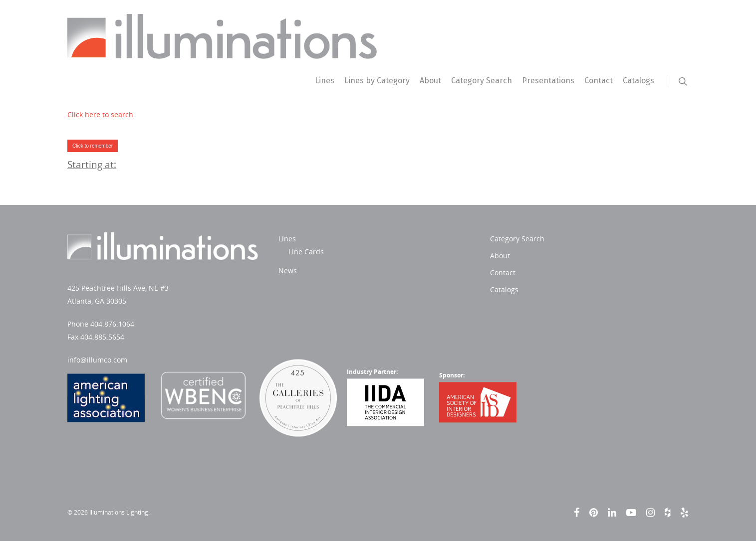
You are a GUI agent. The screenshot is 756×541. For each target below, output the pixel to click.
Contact (599, 81)
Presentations (548, 81)
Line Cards (306, 252)
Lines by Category (377, 81)
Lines (325, 81)
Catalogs (638, 81)
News (288, 270)
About (430, 81)
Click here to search (100, 114)
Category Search (482, 81)
